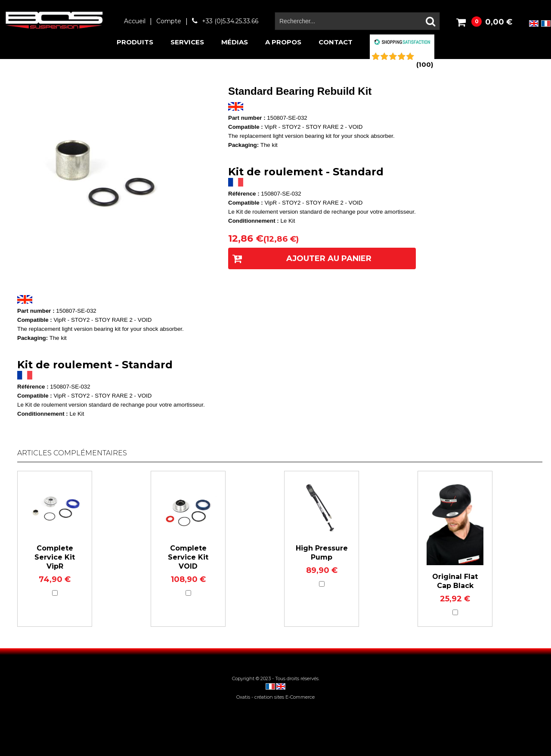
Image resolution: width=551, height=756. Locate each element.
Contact (336, 42)
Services (187, 42)
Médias (235, 42)
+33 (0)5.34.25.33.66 (230, 21)
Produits (135, 42)
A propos (283, 42)
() (425, 64)
